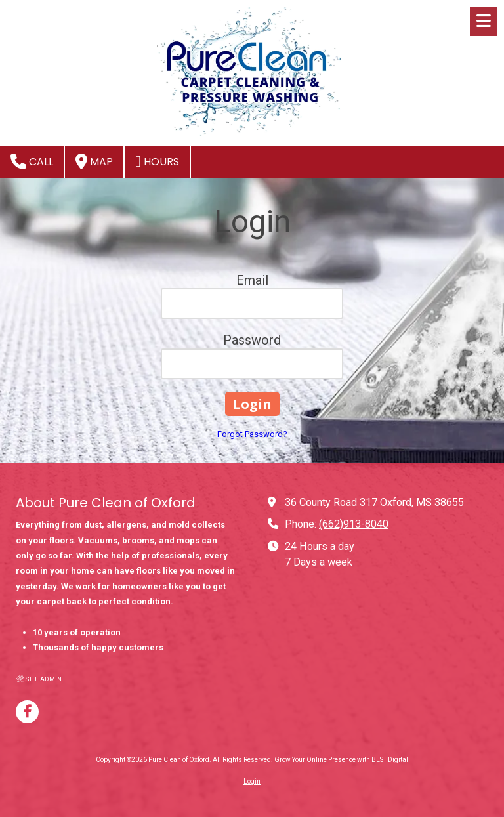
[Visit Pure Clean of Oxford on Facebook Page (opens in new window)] (27, 712)
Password (252, 340)
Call (32, 161)
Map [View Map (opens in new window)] (94, 161)
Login (252, 781)
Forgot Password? (252, 434)
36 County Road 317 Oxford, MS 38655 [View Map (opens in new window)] (374, 502)
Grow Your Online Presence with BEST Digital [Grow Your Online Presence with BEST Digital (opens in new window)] (341, 760)
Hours (157, 161)
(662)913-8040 (354, 524)
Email (252, 280)
